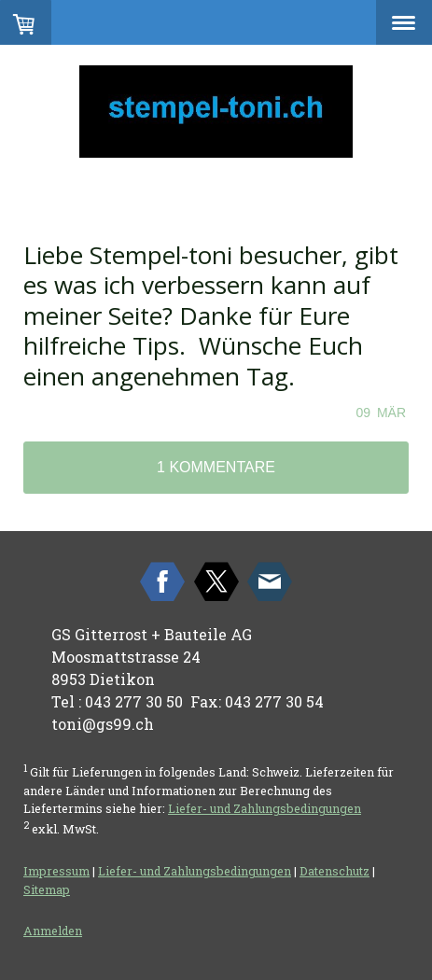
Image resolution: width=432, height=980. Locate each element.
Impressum (56, 871)
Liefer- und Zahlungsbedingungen (265, 808)
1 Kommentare (216, 467)
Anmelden (53, 931)
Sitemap (47, 889)
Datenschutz (334, 871)
